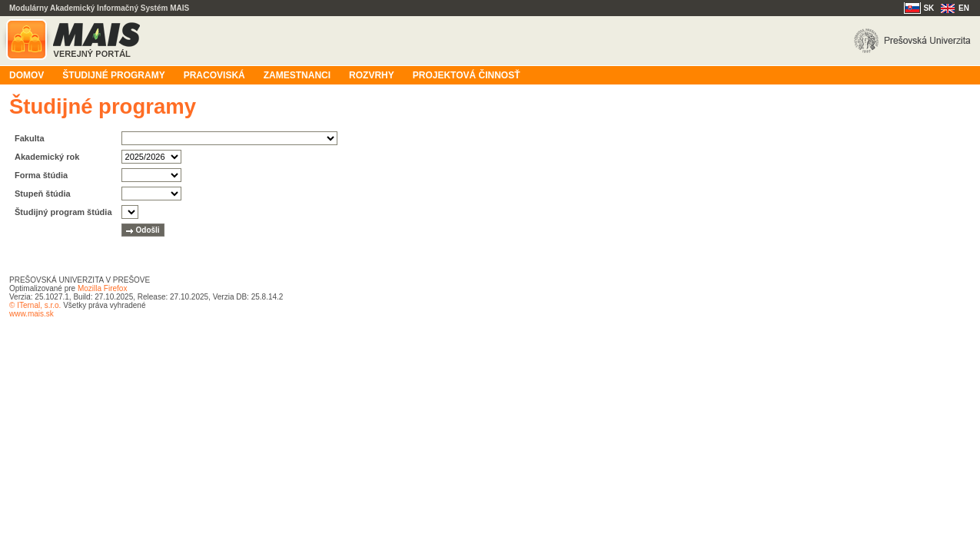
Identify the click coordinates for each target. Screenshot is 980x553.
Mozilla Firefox (102, 288)
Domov (27, 75)
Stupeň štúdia (43, 194)
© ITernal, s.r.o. (35, 305)
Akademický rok (47, 157)
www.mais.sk (32, 314)
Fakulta (30, 138)
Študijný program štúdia (63, 212)
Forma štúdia (41, 175)
